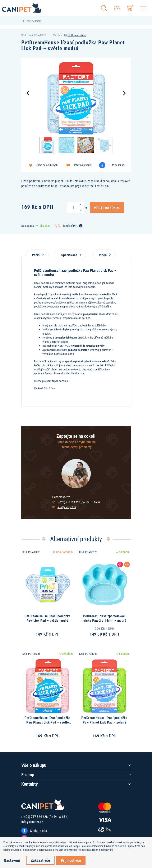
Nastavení (12, 860)
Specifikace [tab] (70, 255)
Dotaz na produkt (82, 165)
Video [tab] (104, 255)
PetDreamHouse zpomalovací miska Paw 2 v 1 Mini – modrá (104, 618)
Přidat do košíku (107, 208)
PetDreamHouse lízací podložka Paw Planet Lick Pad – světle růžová (48, 722)
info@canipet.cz (67, 507)
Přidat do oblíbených (47, 165)
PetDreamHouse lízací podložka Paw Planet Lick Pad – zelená (104, 720)
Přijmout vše (71, 860)
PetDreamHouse (77, 35)
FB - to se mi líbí (116, 165)
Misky (38, 21)
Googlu (76, 846)
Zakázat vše (40, 860)
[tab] (37, 253)
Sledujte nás (38, 831)
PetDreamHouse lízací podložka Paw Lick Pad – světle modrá (48, 618)
